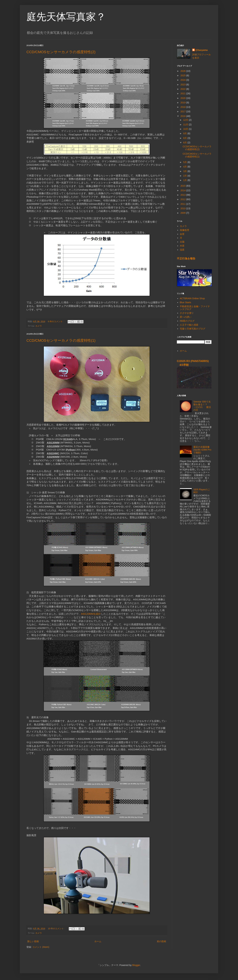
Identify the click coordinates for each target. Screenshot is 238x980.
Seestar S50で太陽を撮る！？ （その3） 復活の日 (202, 406)
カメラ (39, 326)
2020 (183, 98)
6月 (185, 143)
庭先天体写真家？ (66, 17)
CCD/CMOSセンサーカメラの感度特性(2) (61, 52)
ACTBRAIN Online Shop (192, 298)
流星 (182, 250)
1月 (185, 180)
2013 (183, 195)
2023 (183, 85)
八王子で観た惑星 (189, 325)
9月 (185, 133)
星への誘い (186, 317)
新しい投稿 (33, 941)
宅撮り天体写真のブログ (193, 329)
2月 (185, 176)
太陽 (182, 242)
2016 (183, 116)
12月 (186, 120)
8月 (185, 138)
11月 (186, 125)
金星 (182, 234)
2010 (183, 208)
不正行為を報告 (186, 258)
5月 (185, 162)
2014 (183, 190)
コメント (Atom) (41, 947)
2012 (183, 199)
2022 (183, 89)
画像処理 (184, 230)
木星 (182, 246)
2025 (183, 75)
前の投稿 (161, 941)
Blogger (136, 965)
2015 (183, 186)
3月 (185, 171)
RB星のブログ (187, 321)
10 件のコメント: (56, 929)
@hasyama (202, 50)
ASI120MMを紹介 (91, 614)
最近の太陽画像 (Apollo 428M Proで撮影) (202, 450)
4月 (185, 167)
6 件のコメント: (56, 322)
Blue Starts (185, 302)
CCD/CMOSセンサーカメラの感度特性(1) (61, 340)
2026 (183, 71)
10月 (186, 129)
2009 (183, 213)
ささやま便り (187, 313)
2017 (183, 111)
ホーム (98, 941)
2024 (183, 80)
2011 (183, 204)
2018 (183, 107)
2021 (183, 93)
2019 (183, 103)
